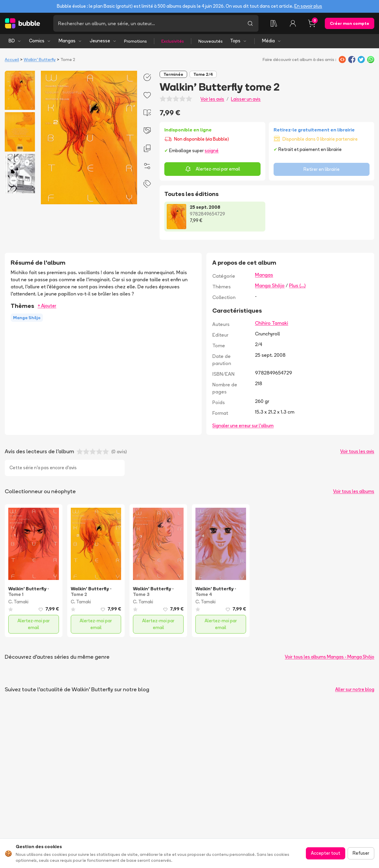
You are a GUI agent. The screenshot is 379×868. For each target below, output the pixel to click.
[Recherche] (148, 23)
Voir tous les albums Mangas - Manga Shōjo (330, 657)
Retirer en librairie (322, 169)
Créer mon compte (350, 23)
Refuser (361, 853)
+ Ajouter (47, 306)
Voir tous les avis (357, 451)
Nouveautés (211, 41)
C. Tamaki (18, 602)
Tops (239, 41)
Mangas (70, 41)
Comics (40, 41)
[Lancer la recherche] (250, 23)
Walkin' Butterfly (40, 60)
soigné (212, 151)
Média (272, 41)
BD (15, 41)
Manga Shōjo (270, 285)
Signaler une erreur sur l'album (243, 426)
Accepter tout (326, 853)
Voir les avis (212, 99)
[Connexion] (293, 23)
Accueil (12, 60)
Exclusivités (173, 41)
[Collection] (274, 23)
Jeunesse (103, 41)
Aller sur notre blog (355, 689)
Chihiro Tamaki (272, 323)
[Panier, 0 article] (312, 23)
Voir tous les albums (354, 491)
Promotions (135, 41)
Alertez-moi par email (213, 169)
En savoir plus (308, 6)
